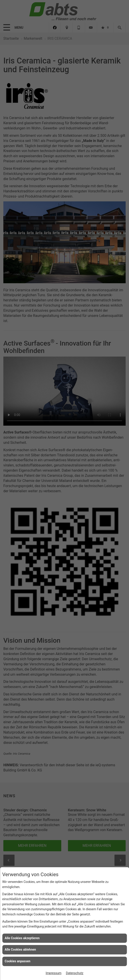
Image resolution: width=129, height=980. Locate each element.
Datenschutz (75, 973)
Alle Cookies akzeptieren (22, 938)
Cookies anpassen (18, 961)
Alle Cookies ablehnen (20, 950)
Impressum (53, 973)
